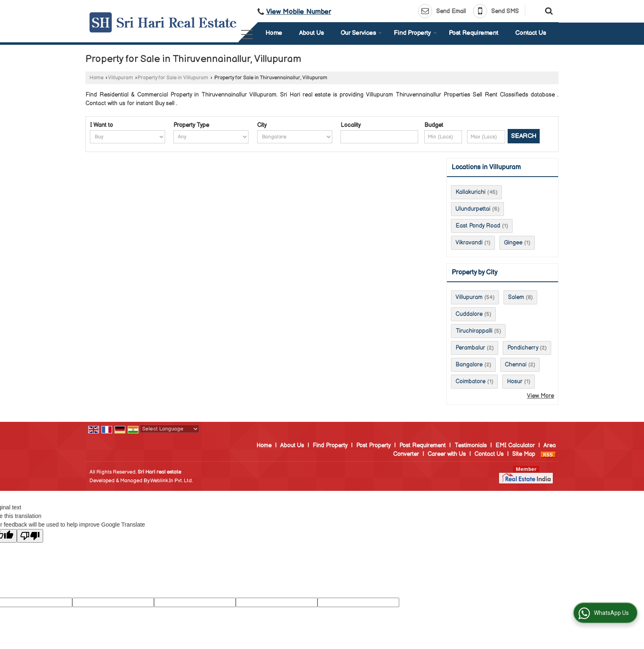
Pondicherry (523, 348)
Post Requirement (474, 33)
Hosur (515, 381)
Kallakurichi (470, 192)
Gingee (513, 243)
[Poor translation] (30, 536)
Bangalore (469, 365)
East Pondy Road (478, 226)
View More (540, 396)
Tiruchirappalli (474, 331)
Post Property (373, 445)
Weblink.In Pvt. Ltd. (171, 481)
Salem (516, 297)
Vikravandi (469, 243)
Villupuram (121, 78)
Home (274, 33)
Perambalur (470, 348)
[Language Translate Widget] (170, 429)
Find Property (415, 33)
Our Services (361, 33)
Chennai (516, 365)
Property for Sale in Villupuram (173, 78)
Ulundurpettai (473, 209)
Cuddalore (469, 314)
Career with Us (447, 454)
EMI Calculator (515, 445)
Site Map (524, 454)
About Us (311, 33)
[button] (299, 12)
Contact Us (530, 33)
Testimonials (470, 445)
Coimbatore (470, 381)
